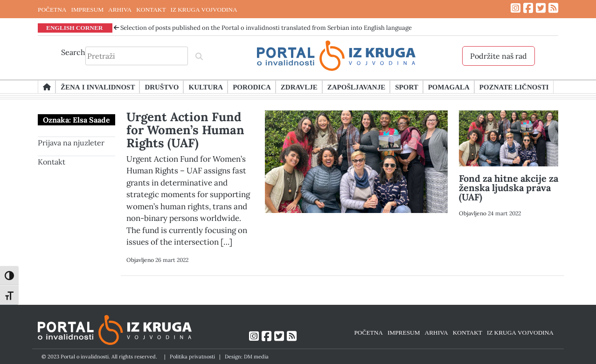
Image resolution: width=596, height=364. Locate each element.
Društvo (162, 87)
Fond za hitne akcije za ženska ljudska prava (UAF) (509, 188)
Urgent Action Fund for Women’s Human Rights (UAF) (185, 130)
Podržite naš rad (499, 56)
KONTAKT (151, 9)
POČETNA (52, 9)
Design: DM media (247, 357)
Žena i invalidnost (98, 87)
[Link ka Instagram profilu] (516, 8)
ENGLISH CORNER (75, 27)
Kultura (206, 87)
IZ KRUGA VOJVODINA (204, 9)
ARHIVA (120, 9)
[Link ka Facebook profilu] (528, 8)
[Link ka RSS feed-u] (553, 8)
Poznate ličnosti (514, 87)
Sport (406, 87)
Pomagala (449, 87)
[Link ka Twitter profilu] (541, 8)
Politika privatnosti (192, 357)
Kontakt (52, 162)
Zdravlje (299, 87)
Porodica (252, 87)
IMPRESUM (87, 9)
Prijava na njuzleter (71, 143)
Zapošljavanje (356, 87)
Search (73, 52)
